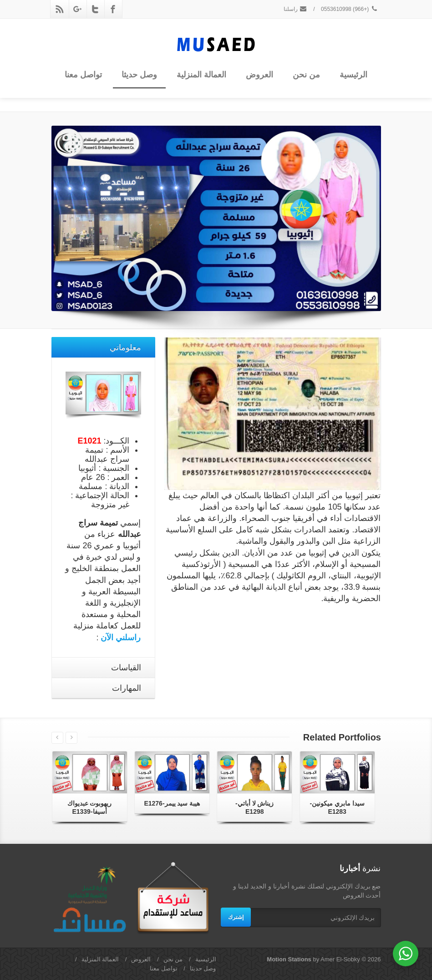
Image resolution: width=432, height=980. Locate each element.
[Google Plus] (77, 9)
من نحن (306, 75)
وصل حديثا (139, 75)
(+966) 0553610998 (350, 9)
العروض (259, 75)
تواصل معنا (83, 75)
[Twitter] (95, 9)
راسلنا (295, 9)
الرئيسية (353, 75)
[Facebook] (113, 9)
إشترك (236, 917)
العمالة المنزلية (201, 75)
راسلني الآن (121, 638)
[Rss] (60, 9)
